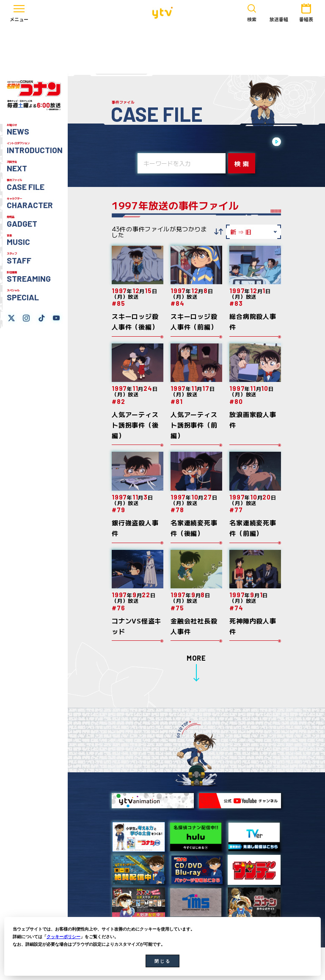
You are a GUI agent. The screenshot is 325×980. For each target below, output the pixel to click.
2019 (260, 142)
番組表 (306, 12)
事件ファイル (26, 185)
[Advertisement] (162, 49)
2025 (153, 142)
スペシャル (23, 295)
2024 (171, 142)
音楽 (18, 240)
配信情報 (29, 277)
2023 (189, 142)
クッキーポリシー (63, 937)
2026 (136, 142)
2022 (207, 142)
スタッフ (19, 258)
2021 (224, 142)
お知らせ (18, 130)
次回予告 (17, 167)
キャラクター (30, 203)
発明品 (22, 222)
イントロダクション (35, 148)
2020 (242, 142)
